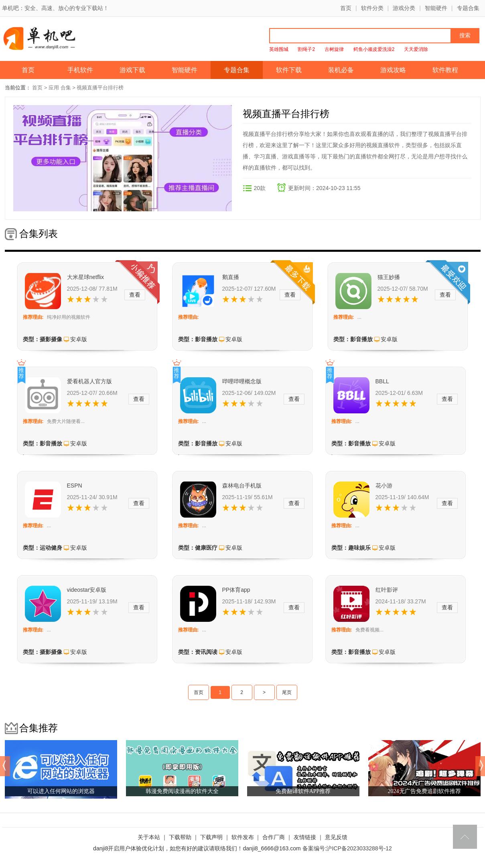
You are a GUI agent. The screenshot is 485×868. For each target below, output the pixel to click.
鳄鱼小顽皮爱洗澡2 (374, 49)
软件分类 (372, 8)
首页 (346, 8)
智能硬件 (436, 8)
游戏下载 (132, 70)
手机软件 (80, 70)
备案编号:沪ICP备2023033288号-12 (347, 848)
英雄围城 (279, 49)
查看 (135, 295)
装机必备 (341, 70)
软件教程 (445, 70)
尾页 (287, 692)
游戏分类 (404, 8)
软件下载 (289, 70)
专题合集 (468, 8)
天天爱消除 (416, 49)
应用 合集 (60, 88)
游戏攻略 (393, 70)
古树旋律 (334, 49)
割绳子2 (306, 49)
